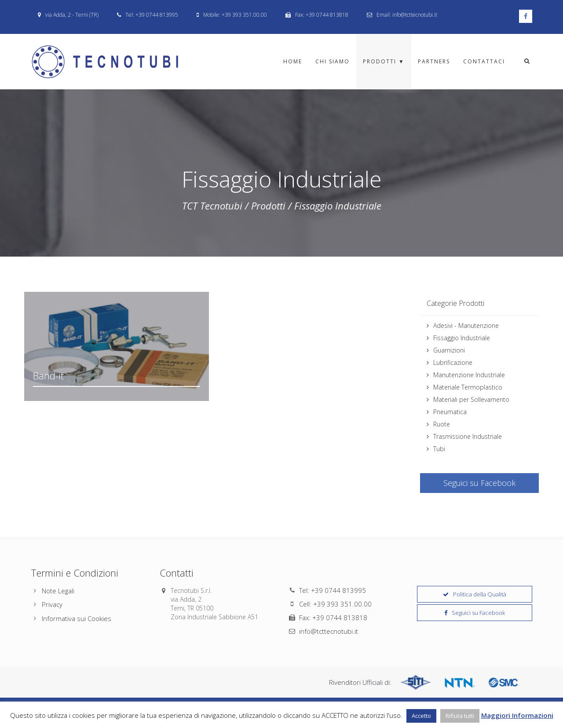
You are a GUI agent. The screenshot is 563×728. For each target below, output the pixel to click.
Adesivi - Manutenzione (466, 325)
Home (293, 61)
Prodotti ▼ (384, 61)
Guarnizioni (449, 350)
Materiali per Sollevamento (471, 399)
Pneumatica (450, 412)
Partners (434, 61)
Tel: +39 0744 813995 (333, 590)
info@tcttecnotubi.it (329, 631)
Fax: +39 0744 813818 (333, 618)
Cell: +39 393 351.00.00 (335, 604)
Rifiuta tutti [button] (460, 716)
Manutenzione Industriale (469, 375)
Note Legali (58, 591)
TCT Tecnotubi (212, 206)
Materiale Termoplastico (468, 387)
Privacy (52, 604)
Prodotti (268, 206)
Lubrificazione (453, 362)
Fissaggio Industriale (462, 338)
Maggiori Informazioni (517, 715)
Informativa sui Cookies (77, 618)
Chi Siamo (333, 61)
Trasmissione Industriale (468, 436)
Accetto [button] (421, 716)
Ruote (442, 424)
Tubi (439, 449)
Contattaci (484, 61)
